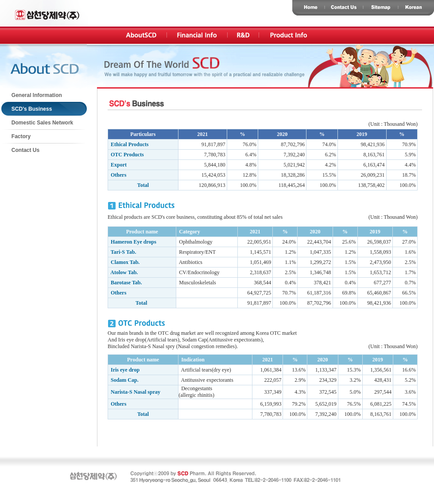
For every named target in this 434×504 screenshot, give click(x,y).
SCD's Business (27, 109)
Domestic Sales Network (37, 123)
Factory (16, 136)
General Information (32, 95)
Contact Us (21, 150)
